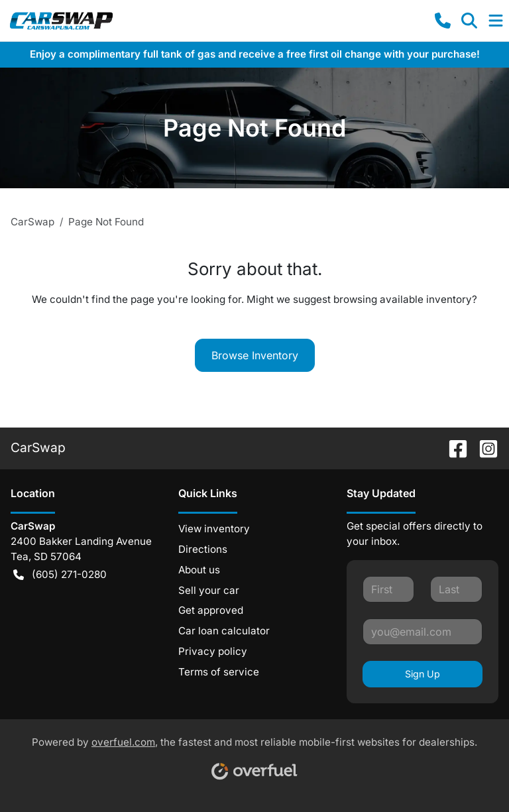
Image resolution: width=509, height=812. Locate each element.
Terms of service (219, 672)
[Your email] (423, 632)
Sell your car (209, 590)
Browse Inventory (255, 355)
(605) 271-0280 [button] (60, 575)
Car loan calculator (224, 631)
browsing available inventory (403, 299)
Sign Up (423, 674)
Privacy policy (213, 651)
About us (199, 570)
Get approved (211, 610)
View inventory (214, 529)
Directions (203, 549)
